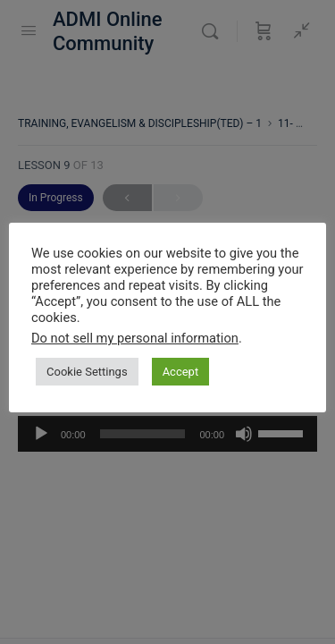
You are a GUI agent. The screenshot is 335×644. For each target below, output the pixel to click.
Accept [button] (181, 372)
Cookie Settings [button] (87, 372)
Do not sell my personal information (135, 338)
